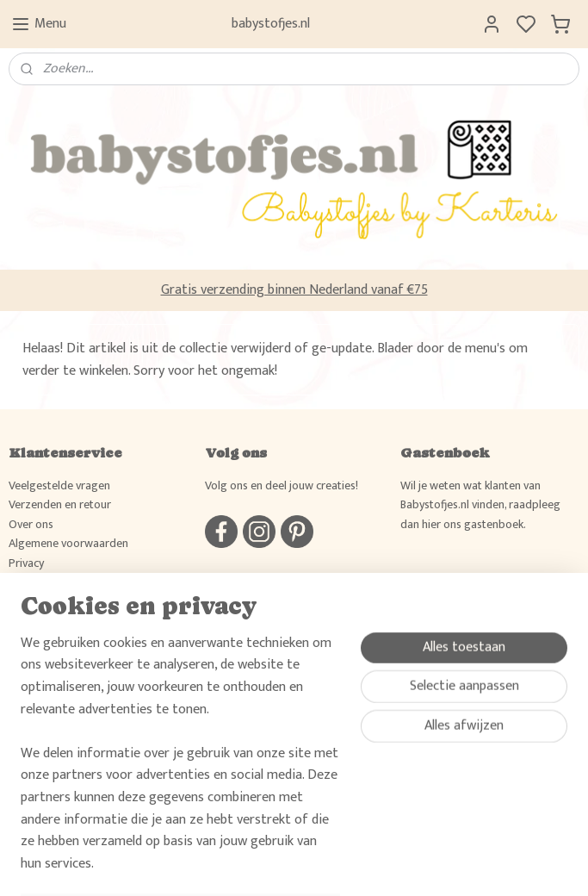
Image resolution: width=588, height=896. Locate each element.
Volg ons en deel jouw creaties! (282, 485)
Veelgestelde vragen (59, 485)
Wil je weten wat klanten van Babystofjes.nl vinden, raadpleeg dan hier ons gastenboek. (480, 505)
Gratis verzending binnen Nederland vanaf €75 (294, 290)
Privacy (26, 563)
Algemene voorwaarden (68, 543)
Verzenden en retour (60, 504)
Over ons (31, 524)
